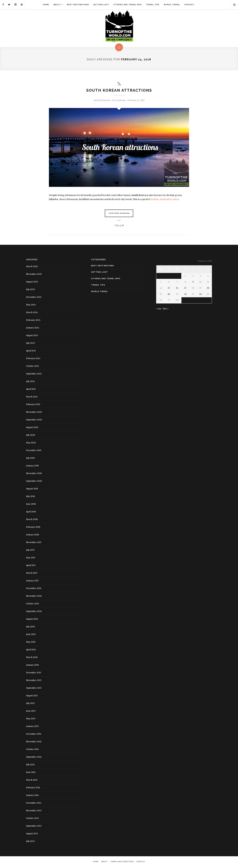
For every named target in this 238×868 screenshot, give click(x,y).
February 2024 (33, 321)
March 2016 (32, 658)
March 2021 (32, 397)
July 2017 (30, 550)
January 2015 (32, 727)
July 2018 (30, 497)
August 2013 (32, 834)
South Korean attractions (119, 91)
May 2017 (31, 558)
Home (46, 5)
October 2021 (32, 366)
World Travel (172, 5)
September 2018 (34, 481)
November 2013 (34, 811)
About (57, 5)
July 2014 (30, 765)
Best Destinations (78, 5)
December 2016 (34, 589)
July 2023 (30, 343)
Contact (189, 5)
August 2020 (32, 428)
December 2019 (34, 451)
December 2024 (34, 298)
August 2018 (32, 489)
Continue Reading (119, 214)
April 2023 (31, 351)
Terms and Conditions (122, 862)
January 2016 (33, 665)
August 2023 (32, 336)
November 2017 (34, 543)
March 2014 (32, 780)
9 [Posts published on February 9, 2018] (193, 282)
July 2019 (30, 458)
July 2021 (30, 382)
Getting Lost (101, 5)
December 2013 (34, 803)
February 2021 (33, 405)
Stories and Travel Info (128, 5)
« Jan (159, 309)
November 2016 (34, 596)
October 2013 (32, 819)
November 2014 (34, 742)
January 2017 (32, 581)
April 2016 (31, 650)
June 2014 (31, 773)
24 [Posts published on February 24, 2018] (200, 295)
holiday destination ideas (165, 200)
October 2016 (33, 604)
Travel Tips (153, 5)
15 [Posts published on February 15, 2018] (185, 289)
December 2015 (34, 673)
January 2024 (33, 328)
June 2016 (31, 635)
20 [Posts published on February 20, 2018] (169, 295)
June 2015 (31, 711)
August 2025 (32, 282)
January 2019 (32, 466)
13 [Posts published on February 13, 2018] (169, 289)
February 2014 (33, 788)
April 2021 (31, 389)
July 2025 (30, 290)
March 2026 (32, 267)
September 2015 (34, 688)
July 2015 (30, 704)
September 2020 (34, 420)
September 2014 (34, 757)
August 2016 (32, 619)
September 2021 (34, 374)
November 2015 (34, 681)
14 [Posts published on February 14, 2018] (177, 289)
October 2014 (32, 750)
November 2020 (34, 412)
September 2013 (34, 826)
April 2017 (31, 566)
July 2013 (30, 842)
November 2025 (34, 275)
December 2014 (34, 734)
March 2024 (32, 313)
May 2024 (31, 305)
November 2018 (34, 474)
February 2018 (33, 527)
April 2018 (31, 512)
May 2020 (31, 443)
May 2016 (31, 642)
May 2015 (31, 719)
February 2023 (33, 359)
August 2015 (32, 696)
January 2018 (33, 535)
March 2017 (32, 573)
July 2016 (30, 627)
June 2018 (31, 504)
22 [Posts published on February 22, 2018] (185, 295)
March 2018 (32, 520)
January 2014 (32, 796)
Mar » (166, 309)
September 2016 (34, 612)
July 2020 (31, 435)
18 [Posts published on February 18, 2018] (208, 289)
